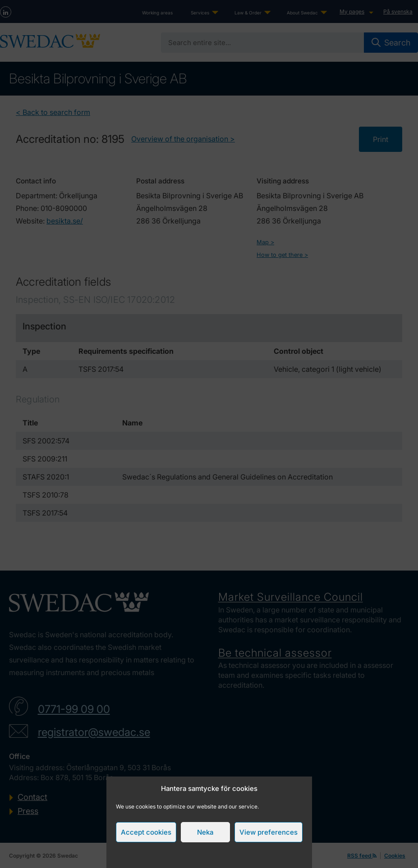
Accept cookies (146, 832)
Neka (205, 832)
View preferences (269, 832)
